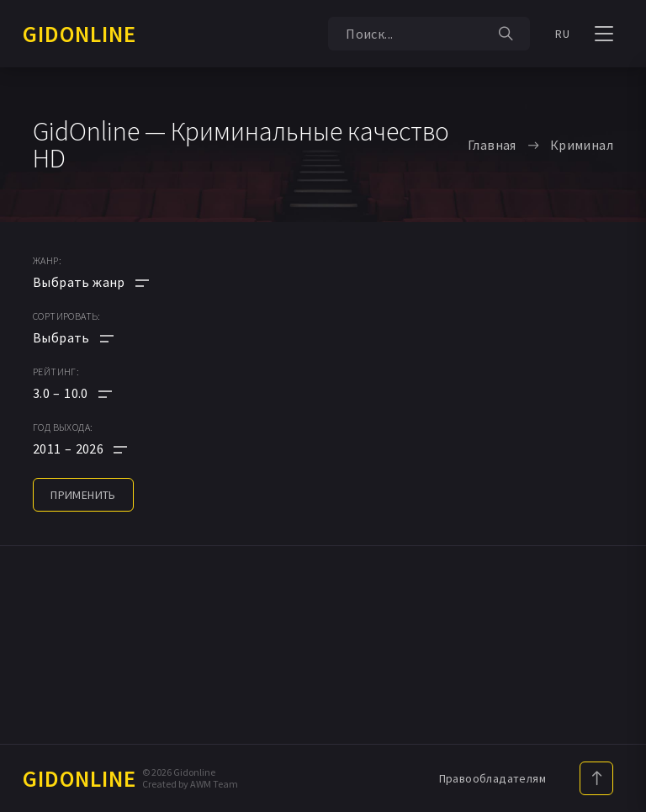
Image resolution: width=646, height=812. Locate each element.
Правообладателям (492, 778)
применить (83, 495)
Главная (492, 145)
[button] (91, 393)
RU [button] (562, 34)
